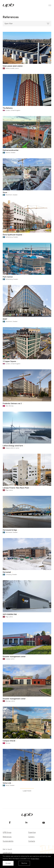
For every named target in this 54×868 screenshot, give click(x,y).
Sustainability (8, 841)
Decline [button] (24, 863)
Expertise (32, 832)
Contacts (32, 841)
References (7, 837)
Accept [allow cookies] (8, 863)
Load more (27, 791)
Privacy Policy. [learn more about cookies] (35, 859)
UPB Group (7, 832)
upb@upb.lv (7, 853)
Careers (31, 837)
